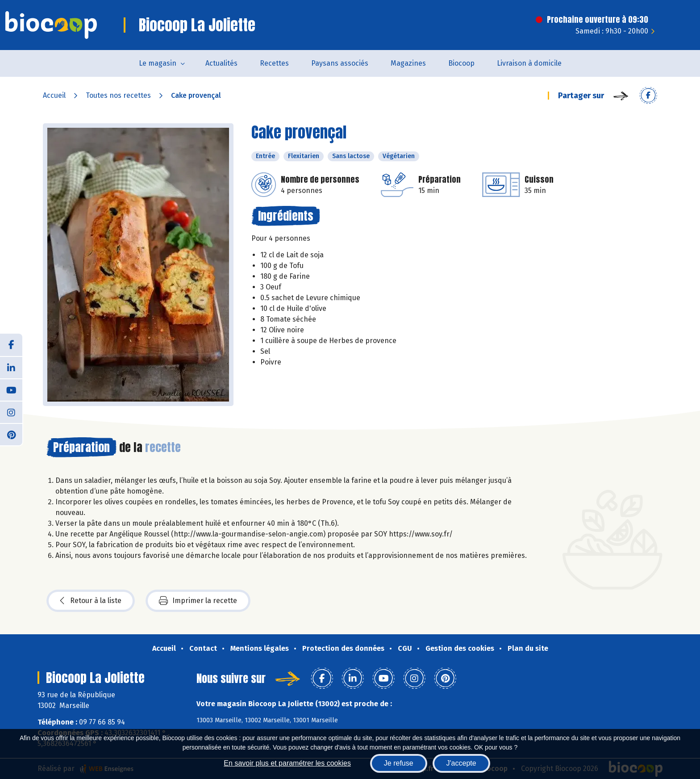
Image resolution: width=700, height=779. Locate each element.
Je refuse (399, 763)
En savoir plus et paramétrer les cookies (287, 763)
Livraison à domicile (529, 63)
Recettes (274, 63)
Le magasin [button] (158, 63)
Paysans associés (340, 63)
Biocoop (461, 63)
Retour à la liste (91, 601)
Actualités (221, 63)
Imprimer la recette (198, 601)
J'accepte (461, 763)
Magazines (408, 63)
